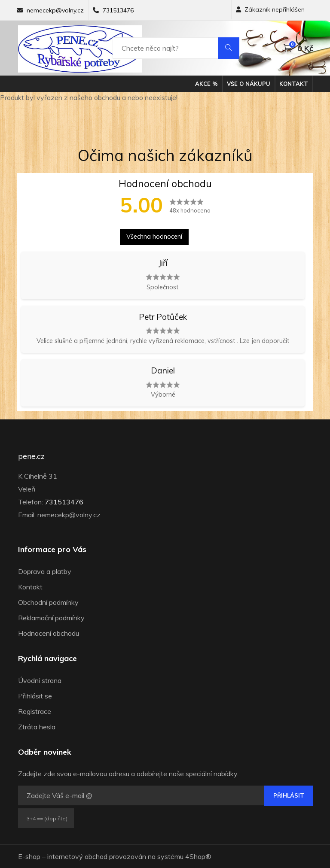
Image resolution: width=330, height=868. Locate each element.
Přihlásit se (35, 696)
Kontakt (294, 84)
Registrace (35, 711)
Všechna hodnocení (154, 237)
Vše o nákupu (249, 84)
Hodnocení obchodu (49, 633)
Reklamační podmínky (51, 618)
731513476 (118, 10)
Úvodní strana (40, 680)
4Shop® (198, 856)
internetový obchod (77, 856)
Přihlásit (289, 795)
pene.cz (31, 456)
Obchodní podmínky (48, 602)
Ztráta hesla (37, 727)
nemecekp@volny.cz (55, 10)
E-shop (29, 856)
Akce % (206, 84)
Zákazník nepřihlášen (270, 9)
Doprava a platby (45, 571)
